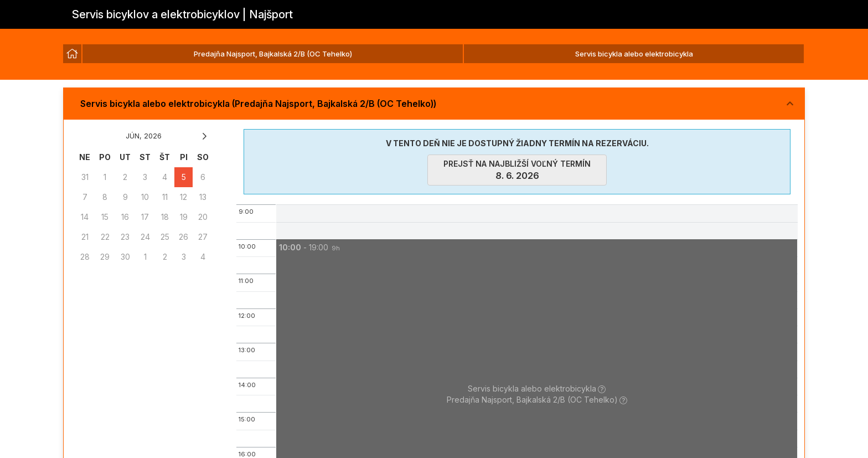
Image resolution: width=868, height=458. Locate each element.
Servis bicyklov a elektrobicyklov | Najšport (182, 14)
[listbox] (434, 54)
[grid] (144, 207)
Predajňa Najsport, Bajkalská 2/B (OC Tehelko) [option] (273, 54)
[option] (72, 54)
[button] (434, 104)
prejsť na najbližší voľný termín (517, 170)
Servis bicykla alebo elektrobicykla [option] (634, 54)
